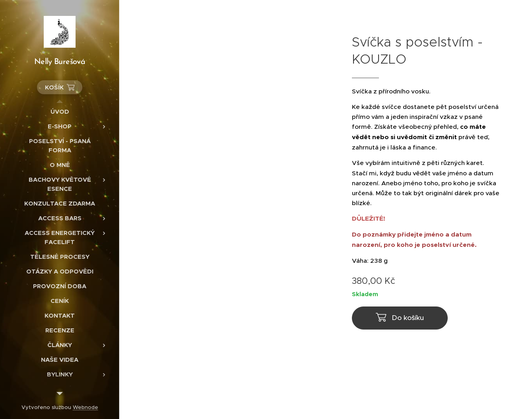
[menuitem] (60, 112)
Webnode (85, 407)
